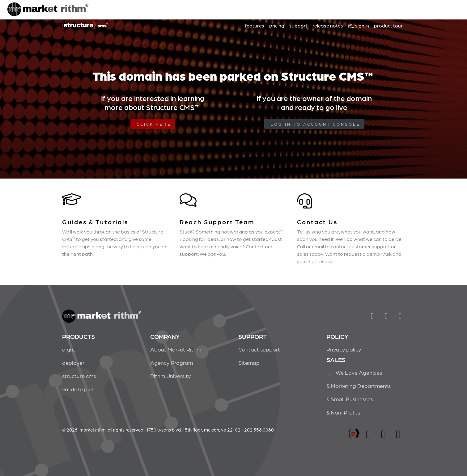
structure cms (79, 376)
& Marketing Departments (359, 386)
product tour (388, 25)
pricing (277, 25)
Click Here (154, 124)
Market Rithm (48, 10)
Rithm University (170, 376)
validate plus (78, 389)
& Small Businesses (350, 399)
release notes (328, 25)
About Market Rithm (176, 349)
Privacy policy (344, 349)
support (298, 25)
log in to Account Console (315, 124)
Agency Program (172, 362)
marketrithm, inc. (354, 434)
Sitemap (249, 362)
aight (69, 349)
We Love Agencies (354, 372)
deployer (73, 362)
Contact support (259, 349)
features (255, 25)
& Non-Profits (343, 412)
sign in (359, 25)
